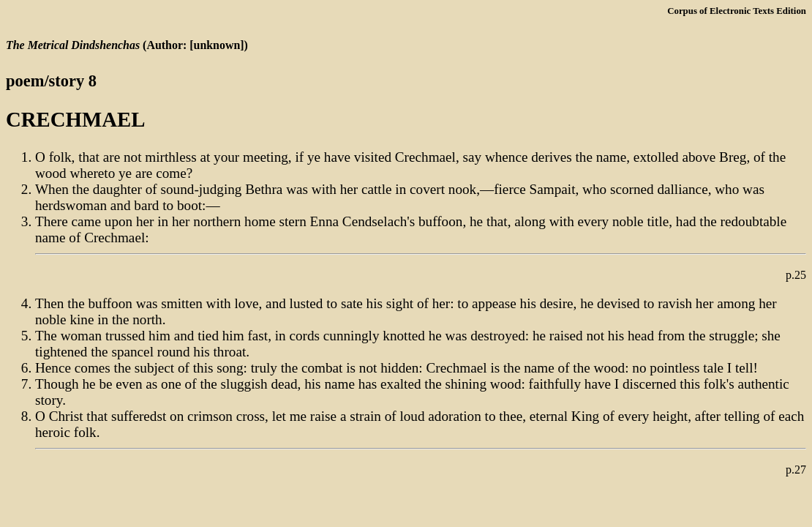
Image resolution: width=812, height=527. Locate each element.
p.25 (796, 275)
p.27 (796, 470)
